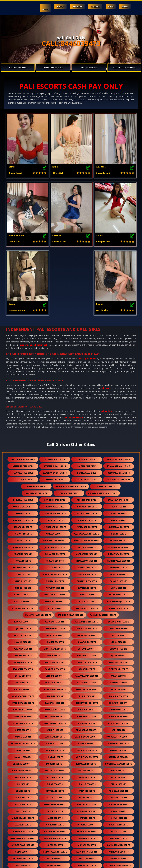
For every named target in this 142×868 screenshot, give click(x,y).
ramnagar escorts (55, 647)
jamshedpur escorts (23, 640)
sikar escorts (119, 809)
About (59, 6)
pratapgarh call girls (23, 396)
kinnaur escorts (87, 511)
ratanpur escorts (87, 816)
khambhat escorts (119, 680)
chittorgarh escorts (23, 809)
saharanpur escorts (87, 559)
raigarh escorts (55, 498)
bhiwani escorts (119, 477)
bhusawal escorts (87, 444)
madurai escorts (119, 633)
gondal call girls (55, 417)
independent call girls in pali (33, 282)
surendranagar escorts (119, 701)
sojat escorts (87, 823)
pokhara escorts (23, 586)
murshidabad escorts (119, 498)
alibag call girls (55, 444)
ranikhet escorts (23, 647)
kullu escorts (87, 795)
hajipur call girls (87, 403)
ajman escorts (119, 592)
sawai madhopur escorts (39, 829)
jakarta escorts (23, 592)
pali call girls (107, 348)
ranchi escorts (23, 518)
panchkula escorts (87, 789)
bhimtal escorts (55, 518)
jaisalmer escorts (87, 762)
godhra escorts (119, 735)
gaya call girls (87, 396)
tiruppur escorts (119, 606)
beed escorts (23, 450)
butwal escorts (87, 586)
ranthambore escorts (87, 850)
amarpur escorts (87, 620)
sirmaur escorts (119, 511)
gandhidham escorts (119, 782)
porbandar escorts (55, 741)
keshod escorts (23, 687)
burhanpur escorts (55, 532)
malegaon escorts (87, 450)
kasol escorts (55, 755)
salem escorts (23, 613)
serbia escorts (55, 592)
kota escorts (55, 735)
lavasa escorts (23, 579)
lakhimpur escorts (55, 565)
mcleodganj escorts (23, 755)
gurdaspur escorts (87, 491)
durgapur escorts (87, 647)
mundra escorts (87, 782)
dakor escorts (55, 748)
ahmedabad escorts (87, 667)
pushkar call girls (55, 396)
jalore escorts (23, 762)
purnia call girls (87, 410)
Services (76, 6)
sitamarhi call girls (55, 403)
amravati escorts (23, 457)
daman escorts (23, 674)
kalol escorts (55, 795)
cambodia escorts (55, 606)
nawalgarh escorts (55, 775)
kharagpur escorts (87, 498)
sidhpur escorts (23, 836)
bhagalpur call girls (119, 396)
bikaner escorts (55, 809)
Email (125, 6)
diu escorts (23, 721)
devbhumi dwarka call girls (71, 423)
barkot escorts (119, 518)
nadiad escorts (119, 775)
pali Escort (106, 325)
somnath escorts (55, 707)
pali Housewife (89, 68)
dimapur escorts (87, 579)
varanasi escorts (55, 559)
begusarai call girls (119, 410)
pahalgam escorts (87, 565)
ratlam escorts (23, 532)
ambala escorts (55, 471)
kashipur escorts (87, 653)
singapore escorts (87, 599)
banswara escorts (23, 768)
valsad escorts (55, 680)
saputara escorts (119, 694)
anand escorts (87, 775)
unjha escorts (104, 829)
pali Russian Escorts (124, 68)
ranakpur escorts (119, 816)
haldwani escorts (55, 653)
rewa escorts (87, 538)
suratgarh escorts (23, 816)
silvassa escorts (55, 728)
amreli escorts (87, 714)
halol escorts (23, 741)
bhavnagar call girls (119, 417)
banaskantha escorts (119, 674)
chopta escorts (55, 572)
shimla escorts (55, 694)
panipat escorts (23, 471)
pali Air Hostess (18, 68)
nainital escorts (23, 572)
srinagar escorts (87, 660)
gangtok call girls (55, 437)
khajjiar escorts (55, 579)
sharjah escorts (23, 599)
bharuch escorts (55, 762)
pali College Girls (53, 68)
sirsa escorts (23, 477)
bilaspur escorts (55, 823)
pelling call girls (87, 437)
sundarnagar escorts (55, 511)
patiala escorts (87, 484)
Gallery (94, 6)
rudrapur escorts (119, 653)
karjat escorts (55, 457)
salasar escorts (72, 829)
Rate (110, 6)
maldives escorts (55, 599)
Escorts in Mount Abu (29, 864)
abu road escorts (119, 728)
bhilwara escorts (87, 768)
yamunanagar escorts (87, 471)
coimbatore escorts (87, 640)
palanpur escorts (119, 741)
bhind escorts (87, 532)
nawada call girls (23, 410)
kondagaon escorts (23, 633)
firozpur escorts (23, 491)
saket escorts (55, 545)
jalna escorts (119, 444)
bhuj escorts (23, 728)
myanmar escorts (23, 606)
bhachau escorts (22, 701)
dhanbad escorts (119, 647)
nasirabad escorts (55, 843)
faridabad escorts (87, 464)
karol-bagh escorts (87, 545)
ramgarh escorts (55, 640)
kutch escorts (55, 782)
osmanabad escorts (55, 450)
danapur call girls (23, 403)
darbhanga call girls (55, 410)
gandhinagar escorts (87, 674)
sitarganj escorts (23, 660)
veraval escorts (87, 707)
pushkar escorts (23, 843)
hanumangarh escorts (23, 775)
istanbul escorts (87, 592)
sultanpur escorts (119, 559)
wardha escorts (87, 457)
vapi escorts (119, 667)
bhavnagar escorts (23, 707)
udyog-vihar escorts (23, 545)
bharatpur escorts (23, 823)
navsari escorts (87, 680)
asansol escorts (87, 504)
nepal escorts (119, 579)
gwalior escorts (87, 525)
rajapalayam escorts (87, 613)
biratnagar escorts (55, 586)
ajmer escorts (23, 667)
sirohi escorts (119, 714)
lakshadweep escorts (87, 843)
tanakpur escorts (87, 518)
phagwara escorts (119, 491)
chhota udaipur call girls (103, 430)
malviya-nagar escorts (38, 552)
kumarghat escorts (55, 626)
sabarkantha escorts (23, 680)
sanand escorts (119, 687)
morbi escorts (54, 701)
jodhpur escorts (23, 735)
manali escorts (119, 504)
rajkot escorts (55, 667)
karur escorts (119, 613)
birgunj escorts (119, 586)
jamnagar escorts (55, 674)
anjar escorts (23, 789)
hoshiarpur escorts (119, 484)
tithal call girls (23, 417)
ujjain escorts (119, 525)
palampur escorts (23, 795)
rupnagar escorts (55, 491)
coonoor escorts (87, 572)
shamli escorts (87, 755)
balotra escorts (119, 762)
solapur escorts (23, 464)
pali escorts (23, 748)
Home (43, 9)
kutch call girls (36, 423)
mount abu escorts (119, 660)
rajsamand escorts (55, 768)
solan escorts (119, 748)
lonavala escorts (119, 836)
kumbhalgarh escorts (119, 802)
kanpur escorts (23, 559)
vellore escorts (55, 613)
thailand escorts (119, 599)
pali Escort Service (74, 354)
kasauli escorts (119, 755)
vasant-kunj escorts (119, 538)
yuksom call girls (23, 444)
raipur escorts (119, 823)
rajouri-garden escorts (103, 552)
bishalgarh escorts (87, 626)
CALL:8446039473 (71, 43)
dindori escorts (23, 538)
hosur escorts (23, 620)
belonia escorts (119, 620)
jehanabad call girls (119, 403)
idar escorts (119, 843)
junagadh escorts (86, 701)
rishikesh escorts (23, 653)
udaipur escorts (87, 721)
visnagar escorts (87, 748)
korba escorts (23, 498)
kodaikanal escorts (119, 565)
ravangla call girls (119, 437)
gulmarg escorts (55, 850)
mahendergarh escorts (87, 477)
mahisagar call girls (37, 430)
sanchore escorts (55, 816)
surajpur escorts (55, 633)
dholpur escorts (87, 802)
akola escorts (119, 457)
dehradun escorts (119, 640)
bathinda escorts (23, 484)
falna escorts (119, 795)
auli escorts (119, 572)
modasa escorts (55, 687)
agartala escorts (55, 620)
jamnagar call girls (87, 417)
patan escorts (87, 735)
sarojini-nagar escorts (70, 552)
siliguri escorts (87, 633)
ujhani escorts (23, 565)
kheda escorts (23, 714)
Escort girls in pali (87, 296)
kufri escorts (23, 511)
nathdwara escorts (87, 694)
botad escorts (55, 714)
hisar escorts (119, 471)
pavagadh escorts (87, 687)
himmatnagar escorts (55, 789)
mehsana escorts (87, 741)
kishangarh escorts (87, 809)
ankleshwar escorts (23, 782)
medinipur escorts (23, 504)
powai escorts (119, 450)
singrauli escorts (55, 538)
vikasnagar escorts (55, 660)
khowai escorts (23, 626)
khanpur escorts (119, 545)
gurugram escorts (119, 464)
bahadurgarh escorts (55, 477)
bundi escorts (119, 768)
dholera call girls (23, 437)
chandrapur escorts (55, 464)
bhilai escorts (119, 626)
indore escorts (23, 525)
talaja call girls (69, 430)
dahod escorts (119, 707)
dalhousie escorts (119, 789)
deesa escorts (119, 721)
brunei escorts (87, 606)
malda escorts (55, 504)
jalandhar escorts (55, 484)
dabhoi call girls (105, 423)
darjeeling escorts (55, 836)
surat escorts (55, 721)
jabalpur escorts (55, 525)
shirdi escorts (55, 802)
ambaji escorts (87, 728)
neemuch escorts (119, 532)
